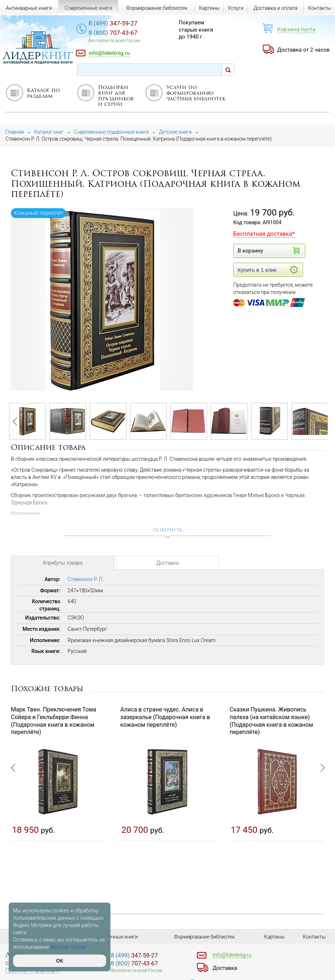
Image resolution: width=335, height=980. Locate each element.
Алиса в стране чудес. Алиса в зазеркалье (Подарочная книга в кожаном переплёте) (165, 717)
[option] (103, 300)
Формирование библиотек (157, 8)
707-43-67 (115, 33)
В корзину (268, 251)
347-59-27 (115, 24)
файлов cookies (69, 947)
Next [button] (319, 422)
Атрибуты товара (62, 564)
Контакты (320, 8)
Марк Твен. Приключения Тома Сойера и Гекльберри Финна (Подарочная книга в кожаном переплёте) (54, 721)
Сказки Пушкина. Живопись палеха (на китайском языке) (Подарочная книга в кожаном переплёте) (271, 721)
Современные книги (88, 8)
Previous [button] (16, 422)
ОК (59, 961)
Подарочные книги (116, 937)
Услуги (235, 8)
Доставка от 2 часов (303, 50)
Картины (209, 8)
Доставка (167, 564)
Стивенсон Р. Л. (86, 580)
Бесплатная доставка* (264, 234)
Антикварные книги (29, 8)
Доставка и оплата (276, 8)
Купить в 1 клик (268, 270)
